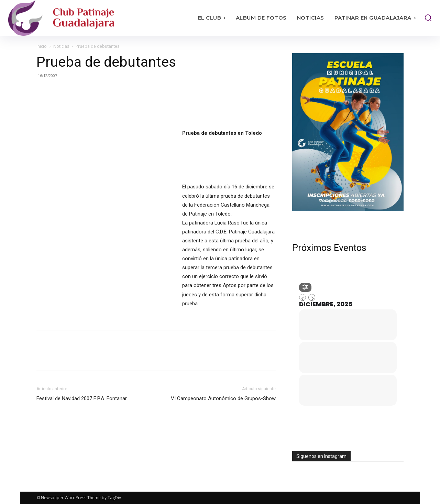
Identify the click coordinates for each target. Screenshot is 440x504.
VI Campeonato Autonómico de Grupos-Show (223, 398)
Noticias (61, 46)
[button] (428, 18)
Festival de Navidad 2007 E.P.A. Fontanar (82, 398)
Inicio (42, 46)
